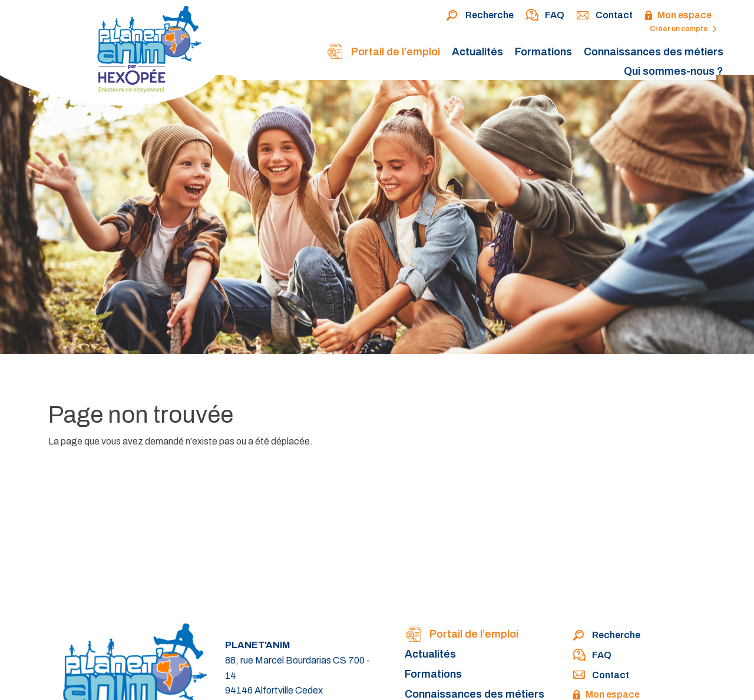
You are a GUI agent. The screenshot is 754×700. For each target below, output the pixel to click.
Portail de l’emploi (383, 53)
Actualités (477, 52)
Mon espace (678, 16)
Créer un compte (683, 29)
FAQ (545, 16)
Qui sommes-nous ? (674, 71)
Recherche (480, 16)
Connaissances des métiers (654, 52)
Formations (543, 52)
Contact (604, 16)
